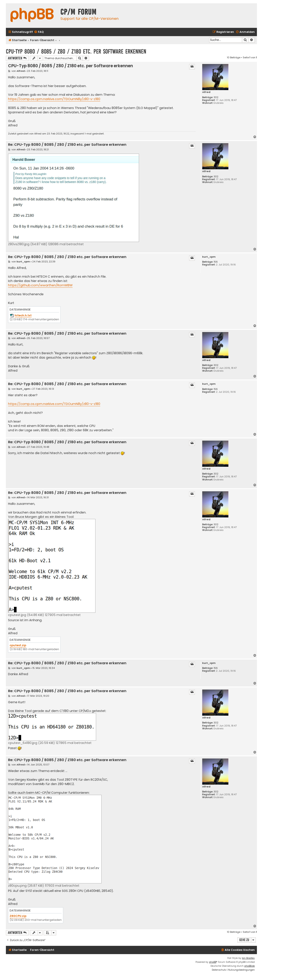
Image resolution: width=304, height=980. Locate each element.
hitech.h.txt (23, 316)
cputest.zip (18, 645)
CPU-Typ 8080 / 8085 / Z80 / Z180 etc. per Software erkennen (76, 51)
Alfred (206, 92)
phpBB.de (250, 966)
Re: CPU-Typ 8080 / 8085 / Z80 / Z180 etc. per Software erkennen (67, 145)
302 (216, 97)
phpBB (213, 962)
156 (216, 262)
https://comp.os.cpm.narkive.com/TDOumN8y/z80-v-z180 (54, 99)
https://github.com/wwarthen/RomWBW (40, 285)
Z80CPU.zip (18, 916)
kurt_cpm (209, 257)
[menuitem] (39, 32)
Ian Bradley (248, 958)
